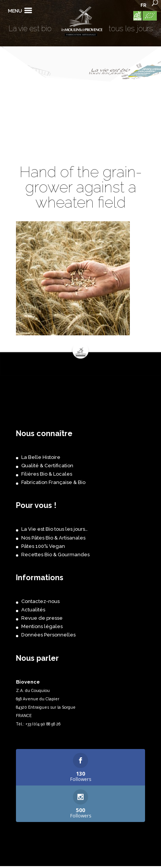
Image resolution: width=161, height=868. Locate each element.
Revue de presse (42, 618)
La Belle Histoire (41, 457)
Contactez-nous (40, 601)
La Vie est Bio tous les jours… (54, 529)
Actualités (33, 610)
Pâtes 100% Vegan (43, 546)
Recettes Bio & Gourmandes (55, 555)
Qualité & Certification (47, 466)
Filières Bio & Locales (47, 474)
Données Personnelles (48, 635)
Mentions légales (42, 626)
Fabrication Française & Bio (53, 482)
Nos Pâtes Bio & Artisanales (53, 538)
